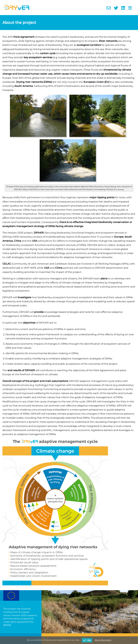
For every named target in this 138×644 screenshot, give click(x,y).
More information (103, 640)
